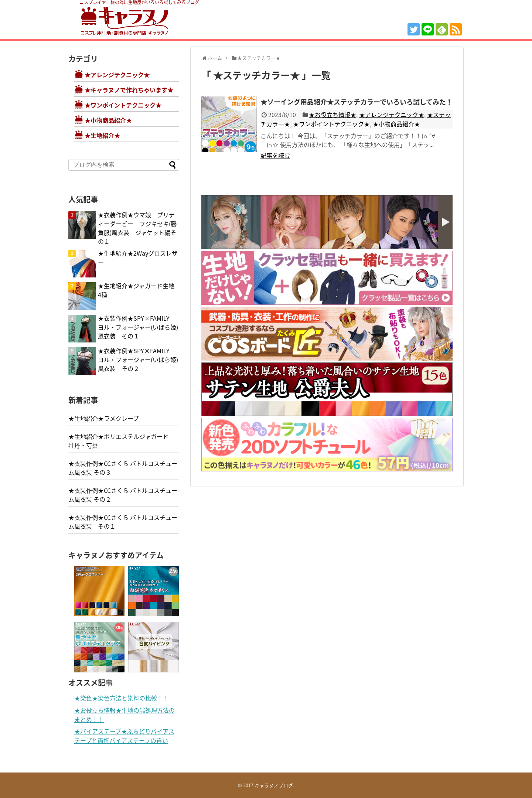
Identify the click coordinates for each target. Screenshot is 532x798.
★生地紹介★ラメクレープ (104, 418)
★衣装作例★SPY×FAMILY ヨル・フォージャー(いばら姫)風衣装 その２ (138, 359)
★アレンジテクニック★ (392, 115)
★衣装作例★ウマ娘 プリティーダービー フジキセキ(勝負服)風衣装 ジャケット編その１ (137, 228)
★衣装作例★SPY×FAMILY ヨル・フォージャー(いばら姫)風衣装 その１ (138, 327)
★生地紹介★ (102, 135)
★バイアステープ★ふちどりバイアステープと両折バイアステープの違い (124, 736)
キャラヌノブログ (274, 785)
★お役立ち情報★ (332, 115)
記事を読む (275, 155)
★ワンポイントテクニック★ (331, 124)
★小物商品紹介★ (396, 124)
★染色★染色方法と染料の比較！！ (122, 698)
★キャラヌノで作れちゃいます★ (129, 90)
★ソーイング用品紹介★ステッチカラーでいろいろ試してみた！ (357, 102)
